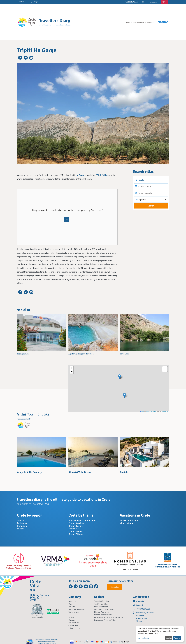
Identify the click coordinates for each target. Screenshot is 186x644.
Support (138, 605)
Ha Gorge (80, 175)
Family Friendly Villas (103, 615)
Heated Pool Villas (102, 612)
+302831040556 (141, 609)
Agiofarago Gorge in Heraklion (81, 354)
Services (72, 606)
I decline (169, 638)
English (38, 2)
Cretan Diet (74, 529)
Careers (72, 620)
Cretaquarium (23, 354)
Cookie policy (74, 625)
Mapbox (147, 412)
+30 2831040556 (131, 2)
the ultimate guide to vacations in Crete (55, 25)
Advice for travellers (130, 521)
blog (144, 2)
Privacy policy (74, 628)
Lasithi (20, 529)
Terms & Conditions (76, 609)
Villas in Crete (127, 523)
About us (72, 601)
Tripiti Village (103, 175)
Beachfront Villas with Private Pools (109, 617)
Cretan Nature (75, 531)
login (164, 2)
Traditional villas (101, 604)
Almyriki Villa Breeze (80, 472)
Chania (20, 521)
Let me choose (143, 638)
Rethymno (22, 523)
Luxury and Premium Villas (105, 620)
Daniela (124, 472)
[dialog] (160, 634)
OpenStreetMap (153, 412)
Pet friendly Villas (101, 606)
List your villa (74, 623)
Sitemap (72, 617)
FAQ (70, 615)
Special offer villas (101, 601)
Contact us (139, 601)
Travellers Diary (55, 21)
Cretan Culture (76, 526)
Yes (67, 219)
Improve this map (165, 412)
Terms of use (73, 612)
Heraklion (22, 526)
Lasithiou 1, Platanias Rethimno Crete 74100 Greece (145, 617)
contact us (154, 2)
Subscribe (115, 587)
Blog (70, 604)
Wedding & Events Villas (104, 609)
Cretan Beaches (76, 523)
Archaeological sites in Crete (82, 521)
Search (151, 206)
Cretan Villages (76, 534)
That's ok (177, 638)
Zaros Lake (124, 354)
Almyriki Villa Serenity (29, 472)
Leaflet (142, 412)
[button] (120, 377)
